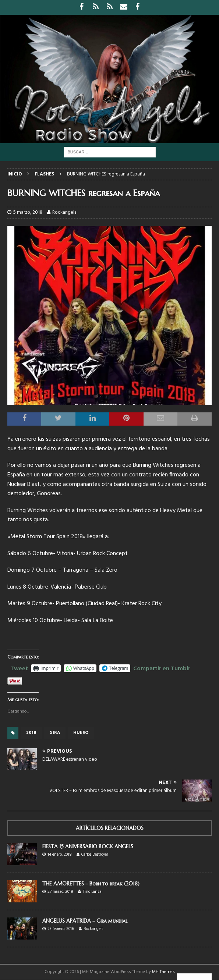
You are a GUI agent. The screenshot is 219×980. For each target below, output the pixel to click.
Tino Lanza (92, 892)
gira (55, 733)
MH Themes (163, 972)
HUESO (81, 733)
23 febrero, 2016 (61, 929)
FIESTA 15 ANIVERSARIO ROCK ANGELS (88, 846)
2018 (31, 733)
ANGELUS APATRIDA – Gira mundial (85, 921)
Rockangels (64, 212)
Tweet (19, 668)
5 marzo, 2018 (28, 212)
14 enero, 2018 (60, 855)
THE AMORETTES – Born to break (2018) (91, 884)
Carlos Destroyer (95, 855)
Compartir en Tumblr (162, 668)
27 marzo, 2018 (60, 892)
